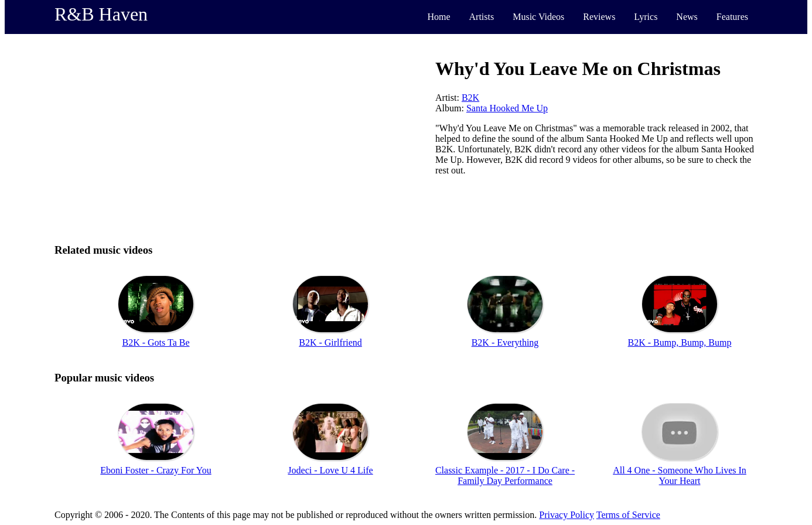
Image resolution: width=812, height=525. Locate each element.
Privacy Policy (567, 515)
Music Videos (538, 17)
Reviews (599, 17)
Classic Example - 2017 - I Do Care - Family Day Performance (505, 475)
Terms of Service (628, 515)
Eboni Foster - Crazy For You (156, 470)
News (687, 17)
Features (732, 17)
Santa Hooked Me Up (507, 108)
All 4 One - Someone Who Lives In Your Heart (680, 475)
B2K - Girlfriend (330, 342)
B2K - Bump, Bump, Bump (680, 342)
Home (439, 17)
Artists (482, 17)
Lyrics (646, 17)
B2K (470, 98)
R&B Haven (101, 14)
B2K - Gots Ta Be (156, 342)
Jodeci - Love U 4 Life (330, 470)
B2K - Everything (505, 342)
